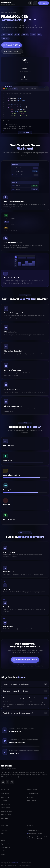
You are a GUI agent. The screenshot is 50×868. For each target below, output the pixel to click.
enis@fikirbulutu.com (17, 742)
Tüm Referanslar (33, 794)
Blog (3, 834)
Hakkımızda (5, 830)
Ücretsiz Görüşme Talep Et (24, 660)
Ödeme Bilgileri (6, 847)
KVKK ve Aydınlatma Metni (9, 851)
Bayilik (3, 837)
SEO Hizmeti (5, 818)
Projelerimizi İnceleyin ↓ (12, 51)
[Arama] (30, 3)
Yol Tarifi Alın (14, 753)
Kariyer (3, 840)
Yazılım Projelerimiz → (25, 665)
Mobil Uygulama (6, 815)
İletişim (3, 854)
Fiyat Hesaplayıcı (6, 844)
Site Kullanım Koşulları (25, 865)
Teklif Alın (43, 3)
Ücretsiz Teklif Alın (11, 45)
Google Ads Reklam (7, 811)
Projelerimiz (31, 797)
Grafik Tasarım (6, 808)
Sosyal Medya (6, 804)
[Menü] (35, 3)
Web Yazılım (5, 797)
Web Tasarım (5, 794)
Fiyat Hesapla (32, 801)
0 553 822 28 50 (15, 731)
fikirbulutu (15, 863)
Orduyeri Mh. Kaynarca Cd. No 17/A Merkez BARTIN (38, 838)
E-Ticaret (4, 801)
